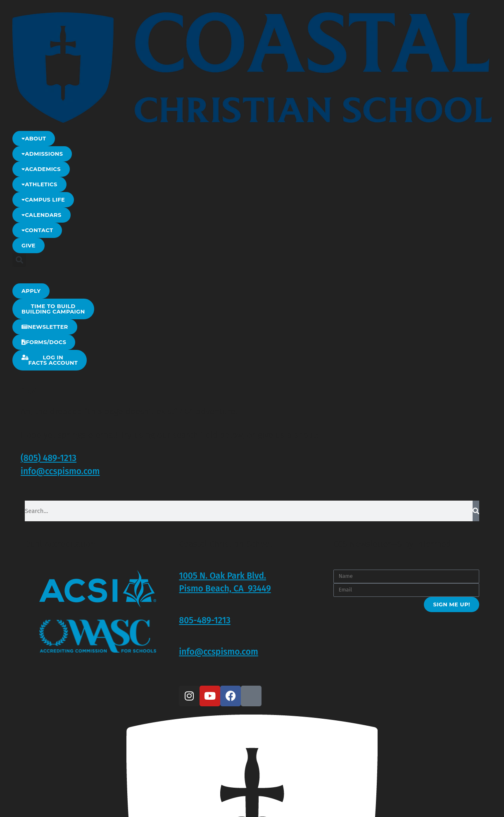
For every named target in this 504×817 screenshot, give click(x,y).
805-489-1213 (205, 620)
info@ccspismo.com (60, 471)
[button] (19, 260)
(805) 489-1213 (49, 458)
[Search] (476, 511)
